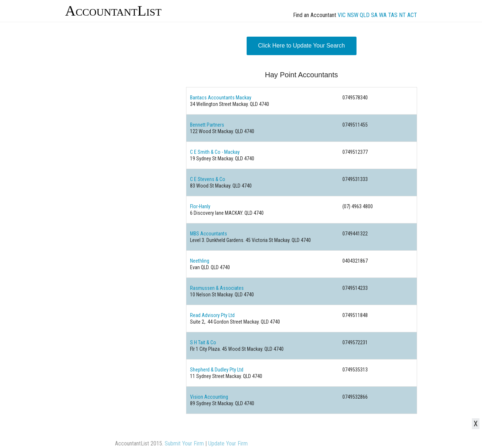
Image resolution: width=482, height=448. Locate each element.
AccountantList (114, 11)
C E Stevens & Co (208, 179)
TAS (393, 15)
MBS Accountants (209, 234)
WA (383, 15)
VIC (342, 15)
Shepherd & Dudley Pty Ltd (217, 370)
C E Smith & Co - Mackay (215, 152)
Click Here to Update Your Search (302, 46)
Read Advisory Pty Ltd (212, 315)
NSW (353, 15)
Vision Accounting (209, 397)
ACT (412, 15)
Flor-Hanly (200, 206)
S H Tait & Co (203, 342)
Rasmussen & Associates (217, 288)
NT (402, 15)
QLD (365, 15)
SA (374, 15)
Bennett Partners (207, 125)
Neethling (200, 261)
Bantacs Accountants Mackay (221, 98)
